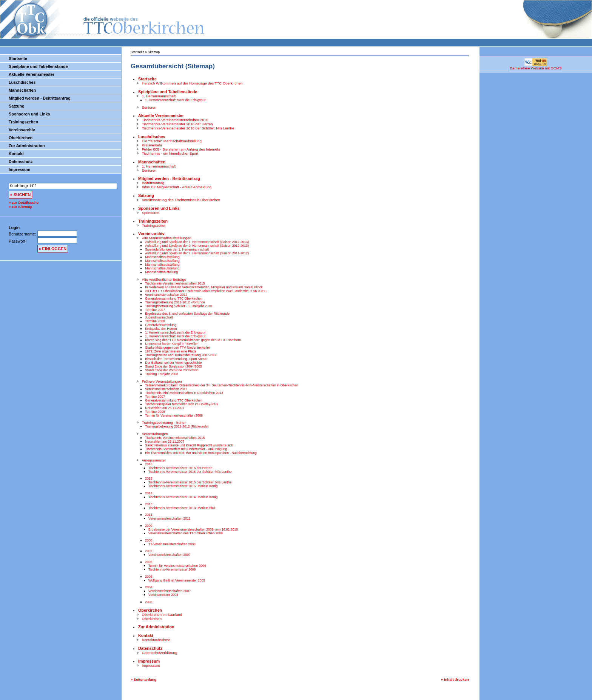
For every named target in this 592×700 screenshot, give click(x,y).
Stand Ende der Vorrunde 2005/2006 (172, 370)
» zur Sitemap (21, 207)
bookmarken (579, 695)
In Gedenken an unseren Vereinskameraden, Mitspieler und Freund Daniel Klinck (204, 287)
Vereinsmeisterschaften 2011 (170, 518)
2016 (149, 464)
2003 (149, 602)
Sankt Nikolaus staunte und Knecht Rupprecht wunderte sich (189, 445)
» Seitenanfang (143, 679)
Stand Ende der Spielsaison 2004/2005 (173, 366)
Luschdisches (22, 82)
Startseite (18, 58)
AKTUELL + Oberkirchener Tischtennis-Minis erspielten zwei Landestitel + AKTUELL (206, 291)
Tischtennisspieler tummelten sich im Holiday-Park (181, 404)
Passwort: (18, 241)
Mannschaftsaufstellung (162, 257)
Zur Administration (27, 146)
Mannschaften (22, 90)
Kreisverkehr (152, 145)
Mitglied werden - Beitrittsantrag (40, 98)
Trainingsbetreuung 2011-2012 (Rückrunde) (177, 426)
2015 (149, 478)
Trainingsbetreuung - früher (164, 422)
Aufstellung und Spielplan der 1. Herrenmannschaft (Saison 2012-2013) (197, 242)
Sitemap (154, 52)
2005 (149, 577)
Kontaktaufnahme (156, 640)
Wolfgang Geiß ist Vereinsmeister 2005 (177, 580)
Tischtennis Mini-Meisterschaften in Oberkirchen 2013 (184, 393)
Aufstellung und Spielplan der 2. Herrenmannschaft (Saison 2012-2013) (197, 246)
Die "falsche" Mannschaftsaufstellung (172, 141)
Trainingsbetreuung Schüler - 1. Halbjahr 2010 (179, 306)
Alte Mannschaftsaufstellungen (167, 238)
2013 (149, 504)
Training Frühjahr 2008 (161, 374)
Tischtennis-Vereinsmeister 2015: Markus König (183, 486)
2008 (149, 540)
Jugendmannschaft (159, 317)
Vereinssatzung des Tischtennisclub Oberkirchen (181, 200)
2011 (149, 515)
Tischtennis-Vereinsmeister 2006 (172, 569)
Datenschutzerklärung (160, 653)
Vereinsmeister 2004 (163, 595)
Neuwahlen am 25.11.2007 (165, 408)
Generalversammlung (161, 325)
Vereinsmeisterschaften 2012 (166, 295)
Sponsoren (151, 213)
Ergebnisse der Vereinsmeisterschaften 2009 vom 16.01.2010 (193, 529)
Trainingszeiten (23, 122)
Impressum (19, 169)
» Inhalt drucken (455, 679)
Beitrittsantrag (153, 183)
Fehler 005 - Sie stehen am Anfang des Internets (181, 149)
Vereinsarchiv (22, 130)
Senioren (149, 107)
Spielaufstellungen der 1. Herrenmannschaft (177, 249)
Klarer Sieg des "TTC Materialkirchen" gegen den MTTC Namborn (193, 340)
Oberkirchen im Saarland (162, 615)
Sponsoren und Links (29, 114)
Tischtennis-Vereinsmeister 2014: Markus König (183, 497)
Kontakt (16, 154)
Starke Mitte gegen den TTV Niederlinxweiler (177, 348)
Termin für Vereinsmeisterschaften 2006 (174, 415)
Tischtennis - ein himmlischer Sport (170, 153)
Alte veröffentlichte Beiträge (164, 279)
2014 (149, 493)
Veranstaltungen (155, 434)
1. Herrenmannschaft (159, 96)
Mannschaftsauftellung (161, 272)
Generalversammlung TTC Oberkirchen (174, 298)
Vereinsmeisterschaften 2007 (170, 555)
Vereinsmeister (154, 460)
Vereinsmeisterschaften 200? (170, 591)
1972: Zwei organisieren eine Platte (171, 351)
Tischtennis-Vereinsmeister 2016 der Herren (177, 124)
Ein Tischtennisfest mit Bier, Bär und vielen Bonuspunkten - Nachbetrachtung (201, 453)
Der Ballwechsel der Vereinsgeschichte (173, 363)
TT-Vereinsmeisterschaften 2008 (172, 544)
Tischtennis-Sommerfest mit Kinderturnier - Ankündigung (186, 449)
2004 (149, 587)
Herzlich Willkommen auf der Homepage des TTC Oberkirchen (192, 83)
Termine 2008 (155, 321)
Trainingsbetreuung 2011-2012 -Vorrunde (175, 302)
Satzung (17, 106)
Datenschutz (21, 162)
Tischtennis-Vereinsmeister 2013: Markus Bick (182, 508)
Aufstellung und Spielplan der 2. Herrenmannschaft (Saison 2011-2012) (197, 253)
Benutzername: (23, 234)
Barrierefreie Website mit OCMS (536, 68)
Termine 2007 (155, 310)
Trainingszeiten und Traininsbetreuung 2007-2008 (181, 355)
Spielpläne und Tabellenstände (38, 66)
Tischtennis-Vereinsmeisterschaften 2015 (175, 283)
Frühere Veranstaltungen (162, 381)
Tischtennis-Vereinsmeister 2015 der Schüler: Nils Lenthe (190, 482)
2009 (149, 526)
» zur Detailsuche (24, 202)
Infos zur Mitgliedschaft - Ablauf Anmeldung (177, 187)
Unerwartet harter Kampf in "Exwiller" (172, 344)
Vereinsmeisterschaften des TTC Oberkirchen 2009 (186, 533)
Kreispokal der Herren (161, 329)
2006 (149, 562)
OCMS (544, 695)
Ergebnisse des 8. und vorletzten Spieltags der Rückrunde (187, 314)
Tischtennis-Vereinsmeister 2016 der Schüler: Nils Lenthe (188, 128)
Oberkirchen (21, 138)
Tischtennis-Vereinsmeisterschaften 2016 (175, 120)
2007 (149, 551)
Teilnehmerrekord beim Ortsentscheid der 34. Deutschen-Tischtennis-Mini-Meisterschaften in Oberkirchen (222, 385)
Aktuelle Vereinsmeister (32, 74)
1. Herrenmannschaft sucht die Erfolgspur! (176, 100)
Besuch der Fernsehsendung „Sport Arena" (176, 359)
